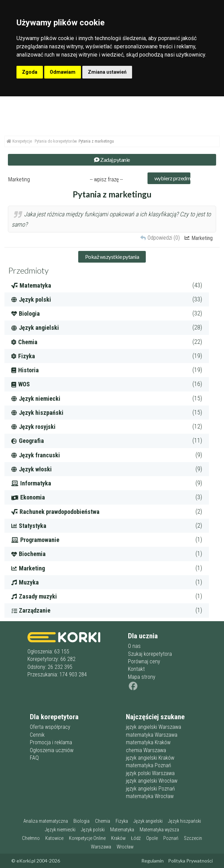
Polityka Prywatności (190, 861)
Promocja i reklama (51, 742)
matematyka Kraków (148, 742)
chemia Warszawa (146, 750)
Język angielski (148, 821)
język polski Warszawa (150, 773)
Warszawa (101, 847)
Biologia (81, 821)
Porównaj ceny (144, 661)
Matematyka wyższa (159, 830)
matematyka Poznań (149, 765)
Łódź (136, 838)
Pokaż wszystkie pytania (112, 257)
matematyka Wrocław (150, 796)
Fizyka (122, 821)
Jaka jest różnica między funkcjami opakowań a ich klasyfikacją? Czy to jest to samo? (111, 219)
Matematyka (122, 830)
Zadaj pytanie (112, 160)
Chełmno (31, 838)
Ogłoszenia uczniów (52, 750)
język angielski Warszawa (154, 727)
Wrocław (125, 847)
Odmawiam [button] (63, 72)
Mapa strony (142, 677)
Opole (152, 838)
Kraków (118, 838)
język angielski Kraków (150, 758)
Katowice (54, 838)
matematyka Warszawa (152, 735)
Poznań (171, 838)
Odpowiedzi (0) (164, 238)
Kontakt (136, 669)
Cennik (37, 735)
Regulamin (152, 861)
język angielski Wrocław (152, 781)
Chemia (103, 821)
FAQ (34, 758)
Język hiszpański (185, 821)
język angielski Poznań (150, 789)
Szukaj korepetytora (150, 654)
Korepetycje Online (87, 838)
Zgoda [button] (30, 72)
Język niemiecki (60, 830)
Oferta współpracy (50, 727)
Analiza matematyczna (46, 821)
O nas (134, 646)
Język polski (93, 830)
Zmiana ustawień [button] (107, 72)
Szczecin (193, 838)
